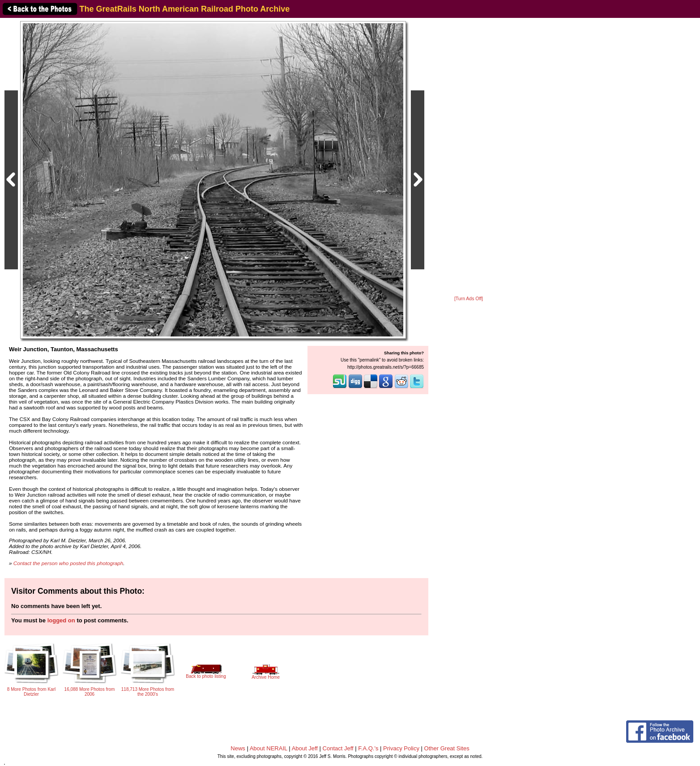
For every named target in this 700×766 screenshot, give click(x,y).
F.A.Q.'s (368, 748)
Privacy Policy (401, 748)
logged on (61, 620)
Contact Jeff (338, 748)
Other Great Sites (447, 748)
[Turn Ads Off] (469, 299)
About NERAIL (269, 748)
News (238, 748)
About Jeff (305, 748)
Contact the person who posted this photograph (68, 563)
